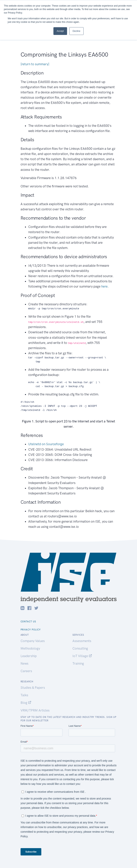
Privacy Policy (31, 630)
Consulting (80, 648)
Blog (26, 703)
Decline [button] (76, 31)
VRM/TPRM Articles (35, 710)
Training (78, 663)
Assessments (82, 641)
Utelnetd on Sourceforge (46, 444)
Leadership (29, 656)
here (104, 286)
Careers (26, 671)
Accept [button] (60, 31)
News (24, 663)
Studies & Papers (33, 688)
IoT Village (82, 656)
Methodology (30, 648)
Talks (24, 695)
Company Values (33, 641)
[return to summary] (35, 64)
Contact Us (28, 622)
